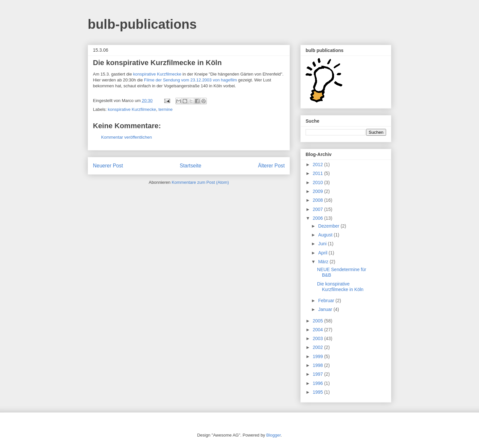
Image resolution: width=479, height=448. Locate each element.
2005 (319, 321)
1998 (319, 365)
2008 (319, 200)
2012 (319, 164)
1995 (319, 392)
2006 (319, 218)
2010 (319, 182)
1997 (319, 374)
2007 (319, 209)
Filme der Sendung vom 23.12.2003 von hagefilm (190, 80)
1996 (319, 383)
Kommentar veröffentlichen (126, 137)
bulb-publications (142, 24)
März (324, 262)
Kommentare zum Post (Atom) (200, 182)
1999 (319, 356)
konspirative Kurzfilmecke (157, 74)
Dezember (329, 226)
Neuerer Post (108, 166)
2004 (319, 330)
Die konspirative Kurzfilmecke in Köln (340, 287)
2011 (319, 173)
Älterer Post (271, 166)
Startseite (190, 166)
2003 (319, 338)
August (326, 235)
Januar (326, 309)
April (323, 253)
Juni (323, 244)
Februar (327, 301)
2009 (319, 191)
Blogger (274, 435)
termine (165, 109)
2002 (319, 347)
